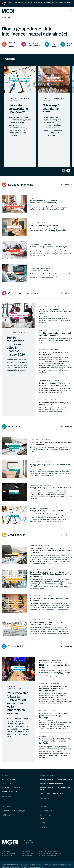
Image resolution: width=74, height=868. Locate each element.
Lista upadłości (8, 784)
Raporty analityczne (10, 791)
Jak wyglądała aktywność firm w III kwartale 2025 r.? (51, 488)
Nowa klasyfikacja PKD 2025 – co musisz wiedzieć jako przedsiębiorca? (50, 444)
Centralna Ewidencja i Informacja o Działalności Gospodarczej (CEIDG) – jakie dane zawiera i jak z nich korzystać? (50, 574)
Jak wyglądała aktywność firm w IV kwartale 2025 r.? (50, 466)
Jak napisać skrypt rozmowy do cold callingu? (49, 247)
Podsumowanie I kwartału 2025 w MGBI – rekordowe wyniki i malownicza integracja (55, 741)
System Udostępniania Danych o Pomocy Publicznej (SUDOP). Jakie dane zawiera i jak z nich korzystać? (51, 550)
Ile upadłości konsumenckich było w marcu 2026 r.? (54, 404)
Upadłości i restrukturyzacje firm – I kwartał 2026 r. (54, 354)
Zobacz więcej (7, 797)
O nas (42, 823)
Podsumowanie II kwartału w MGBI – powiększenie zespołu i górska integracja (54, 716)
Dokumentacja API (48, 811)
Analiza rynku (14, 101)
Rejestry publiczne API (11, 788)
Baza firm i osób (9, 780)
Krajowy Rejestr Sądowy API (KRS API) (56, 780)
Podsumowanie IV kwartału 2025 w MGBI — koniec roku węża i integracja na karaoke (18, 703)
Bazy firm (47, 101)
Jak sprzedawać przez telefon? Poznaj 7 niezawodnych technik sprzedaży (47, 202)
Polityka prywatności (10, 815)
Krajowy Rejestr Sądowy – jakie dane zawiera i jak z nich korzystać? (51, 599)
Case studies (45, 815)
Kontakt (43, 827)
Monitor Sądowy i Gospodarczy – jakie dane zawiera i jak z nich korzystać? (48, 623)
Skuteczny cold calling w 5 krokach (44, 226)
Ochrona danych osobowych (13, 811)
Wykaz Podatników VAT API (51, 794)
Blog (10, 17)
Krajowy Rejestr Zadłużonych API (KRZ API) (56, 789)
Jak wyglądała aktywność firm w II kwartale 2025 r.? (51, 511)
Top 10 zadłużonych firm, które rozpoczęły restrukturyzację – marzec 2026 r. (55, 312)
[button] (70, 11)
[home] (8, 11)
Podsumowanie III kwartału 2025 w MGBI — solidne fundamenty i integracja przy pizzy (53, 688)
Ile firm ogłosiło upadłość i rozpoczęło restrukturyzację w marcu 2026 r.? (55, 384)
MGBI (4, 17)
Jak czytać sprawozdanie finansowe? (18, 109)
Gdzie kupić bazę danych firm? (52, 109)
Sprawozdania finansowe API (52, 784)
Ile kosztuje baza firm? (39, 271)
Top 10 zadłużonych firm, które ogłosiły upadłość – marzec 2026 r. (17, 346)
